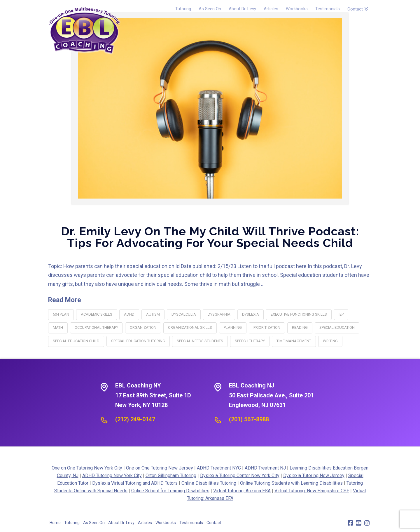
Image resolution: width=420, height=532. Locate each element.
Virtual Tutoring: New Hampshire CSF (312, 491)
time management (294, 341)
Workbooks (166, 523)
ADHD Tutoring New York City (112, 476)
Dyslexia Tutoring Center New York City (240, 476)
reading (300, 327)
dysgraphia (219, 314)
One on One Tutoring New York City (87, 468)
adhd (129, 314)
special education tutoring (138, 341)
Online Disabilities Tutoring (209, 483)
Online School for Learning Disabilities (170, 491)
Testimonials (191, 523)
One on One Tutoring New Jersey (160, 468)
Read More (65, 300)
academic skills (97, 314)
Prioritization (267, 327)
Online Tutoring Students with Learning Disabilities (291, 483)
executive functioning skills (299, 314)
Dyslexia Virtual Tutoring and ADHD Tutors (135, 483)
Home (55, 523)
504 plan (61, 314)
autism (153, 314)
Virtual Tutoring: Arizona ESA (242, 491)
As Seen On (94, 523)
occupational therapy (96, 327)
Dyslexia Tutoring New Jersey (314, 476)
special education (337, 327)
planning (233, 327)
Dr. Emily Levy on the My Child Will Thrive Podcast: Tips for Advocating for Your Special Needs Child (210, 237)
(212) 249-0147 (135, 419)
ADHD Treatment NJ (265, 468)
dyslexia (251, 314)
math (58, 327)
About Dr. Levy (121, 523)
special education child (76, 341)
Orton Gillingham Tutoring (171, 476)
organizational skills (190, 327)
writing (330, 341)
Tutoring (72, 523)
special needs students (200, 341)
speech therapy (250, 341)
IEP (341, 314)
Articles (145, 523)
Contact (214, 523)
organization (143, 327)
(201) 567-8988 (249, 419)
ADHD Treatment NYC (219, 468)
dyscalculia (184, 314)
